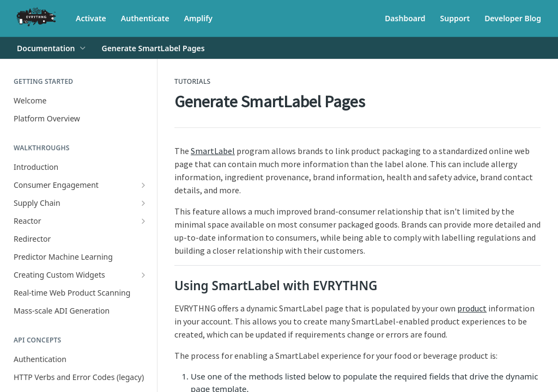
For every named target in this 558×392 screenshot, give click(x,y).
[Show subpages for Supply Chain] (143, 203)
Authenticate (145, 18)
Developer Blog (513, 18)
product (472, 308)
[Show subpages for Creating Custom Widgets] (143, 275)
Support (455, 18)
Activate (91, 18)
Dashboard (405, 18)
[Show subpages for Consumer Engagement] (143, 185)
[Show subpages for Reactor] (143, 221)
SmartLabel (213, 151)
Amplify (198, 18)
